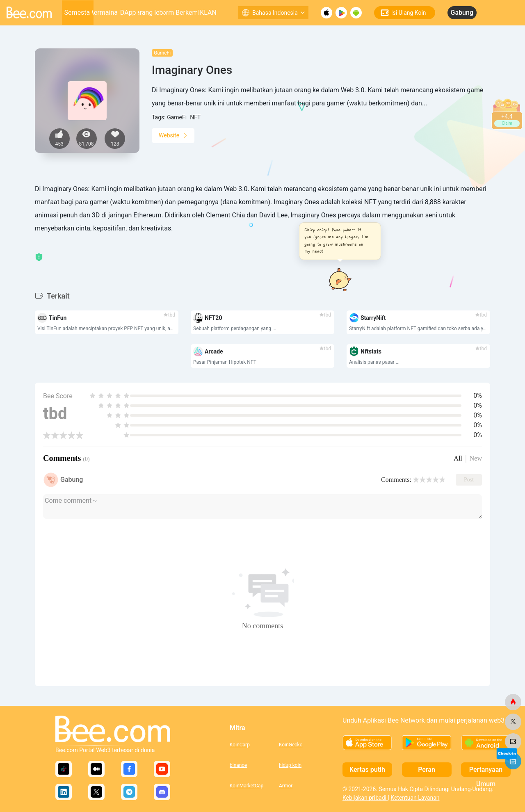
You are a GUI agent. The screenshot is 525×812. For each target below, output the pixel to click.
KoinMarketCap (247, 786)
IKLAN (207, 13)
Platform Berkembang (180, 13)
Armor (286, 786)
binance (238, 765)
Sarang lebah (151, 13)
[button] (338, 241)
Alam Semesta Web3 (78, 13)
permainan (106, 13)
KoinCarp (240, 745)
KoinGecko (291, 745)
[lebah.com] (513, 702)
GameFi (162, 53)
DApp (128, 13)
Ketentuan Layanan (415, 798)
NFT (195, 117)
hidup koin (290, 765)
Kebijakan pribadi (365, 798)
